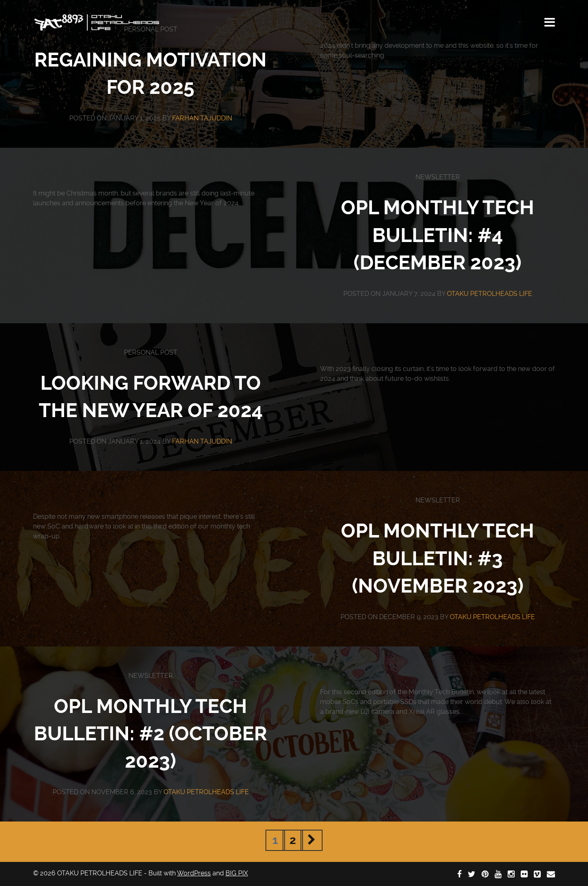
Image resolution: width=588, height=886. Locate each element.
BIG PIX (237, 873)
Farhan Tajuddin (202, 118)
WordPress (194, 873)
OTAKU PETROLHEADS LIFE (490, 294)
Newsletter (438, 177)
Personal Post (151, 352)
